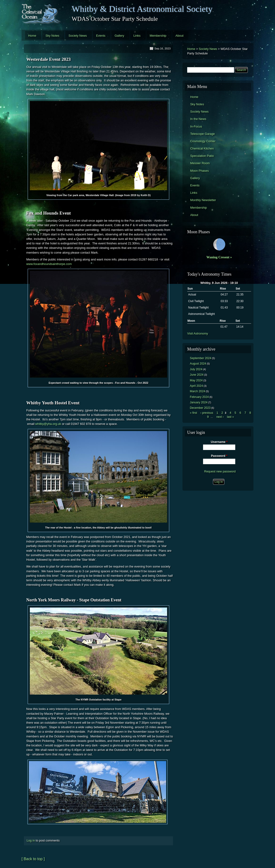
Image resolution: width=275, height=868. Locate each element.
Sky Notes (52, 36)
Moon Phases (200, 171)
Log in (31, 840)
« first (194, 413)
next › (220, 417)
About (180, 36)
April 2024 (196, 386)
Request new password (220, 471)
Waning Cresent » (219, 257)
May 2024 (196, 380)
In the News (198, 119)
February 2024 (199, 397)
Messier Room (200, 163)
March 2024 (197, 391)
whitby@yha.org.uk (48, 424)
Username (219, 442)
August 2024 (198, 364)
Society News (78, 36)
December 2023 (200, 408)
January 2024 (199, 402)
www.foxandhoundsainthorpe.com (49, 264)
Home (32, 36)
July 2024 (196, 369)
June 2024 (197, 375)
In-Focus (196, 126)
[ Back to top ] (33, 859)
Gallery (119, 36)
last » (230, 417)
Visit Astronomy (198, 333)
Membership (158, 36)
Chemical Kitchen (202, 148)
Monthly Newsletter (203, 200)
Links (137, 36)
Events (101, 36)
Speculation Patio (202, 156)
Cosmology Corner (203, 141)
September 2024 (201, 358)
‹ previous (207, 413)
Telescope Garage (203, 134)
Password (219, 456)
